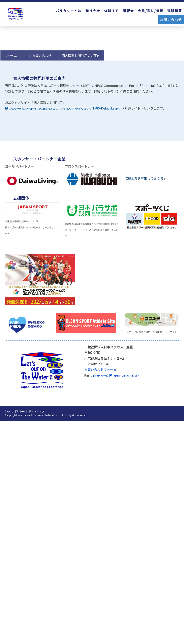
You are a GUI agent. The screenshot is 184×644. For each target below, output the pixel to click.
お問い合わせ (171, 20)
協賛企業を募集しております (146, 178)
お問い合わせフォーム (100, 370)
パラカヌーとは (69, 11)
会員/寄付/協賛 (151, 11)
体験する (111, 11)
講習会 (128, 11)
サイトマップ (36, 412)
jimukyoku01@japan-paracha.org (116, 375)
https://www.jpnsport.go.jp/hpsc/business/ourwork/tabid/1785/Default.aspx (62, 108)
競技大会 (93, 11)
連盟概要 (175, 11)
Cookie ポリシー (15, 412)
